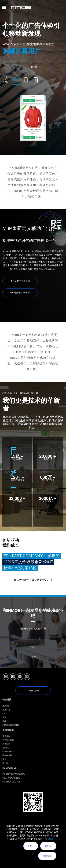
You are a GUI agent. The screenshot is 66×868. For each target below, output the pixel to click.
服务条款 (6, 736)
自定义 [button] (48, 846)
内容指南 (6, 744)
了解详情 (33, 67)
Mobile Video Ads (11, 782)
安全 (4, 759)
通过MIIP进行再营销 (20, 281)
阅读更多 (49, 839)
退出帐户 (6, 748)
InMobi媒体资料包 (11, 725)
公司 (4, 714)
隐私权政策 (7, 755)
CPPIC (5, 763)
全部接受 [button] (47, 856)
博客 (4, 717)
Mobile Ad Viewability (14, 774)
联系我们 (6, 706)
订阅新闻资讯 (33, 691)
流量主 (33, 657)
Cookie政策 (8, 752)
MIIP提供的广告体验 (20, 293)
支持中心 (6, 710)
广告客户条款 (8, 740)
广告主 (33, 647)
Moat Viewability (11, 778)
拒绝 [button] (31, 846)
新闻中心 (6, 721)
